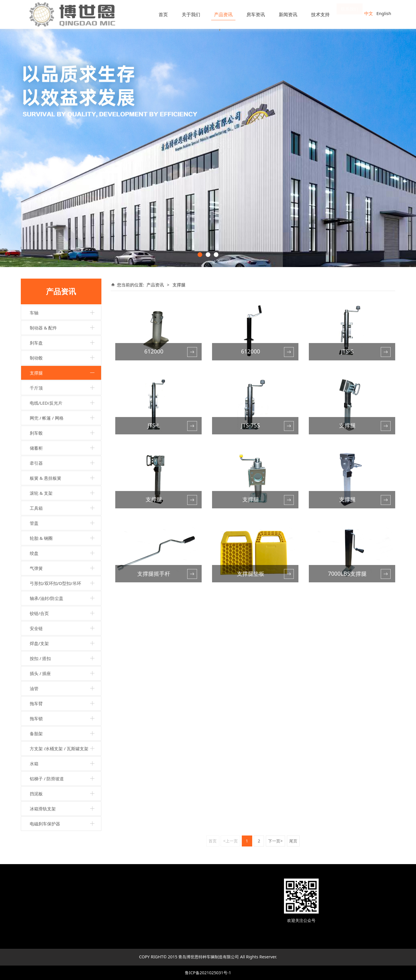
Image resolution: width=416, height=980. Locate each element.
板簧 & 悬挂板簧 (45, 478)
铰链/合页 (39, 613)
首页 (163, 14)
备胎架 (36, 733)
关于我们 (191, 14)
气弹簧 (36, 568)
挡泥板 (36, 794)
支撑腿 (36, 373)
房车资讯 (256, 14)
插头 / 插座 (40, 673)
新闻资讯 (288, 14)
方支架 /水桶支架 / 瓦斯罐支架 (59, 749)
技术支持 (320, 14)
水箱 (34, 764)
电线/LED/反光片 (46, 403)
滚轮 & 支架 (41, 493)
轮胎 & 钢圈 (41, 538)
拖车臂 (36, 703)
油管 (34, 688)
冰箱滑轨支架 (43, 809)
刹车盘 (36, 343)
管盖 (34, 523)
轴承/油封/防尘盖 (47, 598)
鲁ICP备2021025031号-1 (208, 973)
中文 (369, 13)
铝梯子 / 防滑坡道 (47, 779)
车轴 (34, 313)
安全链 (36, 628)
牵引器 (36, 463)
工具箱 (36, 508)
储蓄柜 (36, 448)
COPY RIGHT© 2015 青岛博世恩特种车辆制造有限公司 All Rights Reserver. (208, 957)
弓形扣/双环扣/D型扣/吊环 (55, 583)
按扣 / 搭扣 (40, 658)
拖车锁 (36, 718)
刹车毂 (36, 433)
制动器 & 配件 (43, 328)
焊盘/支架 (39, 643)
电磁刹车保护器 (45, 824)
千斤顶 (36, 388)
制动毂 (36, 358)
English (384, 13)
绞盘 (34, 553)
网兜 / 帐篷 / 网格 (47, 418)
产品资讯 (223, 14)
